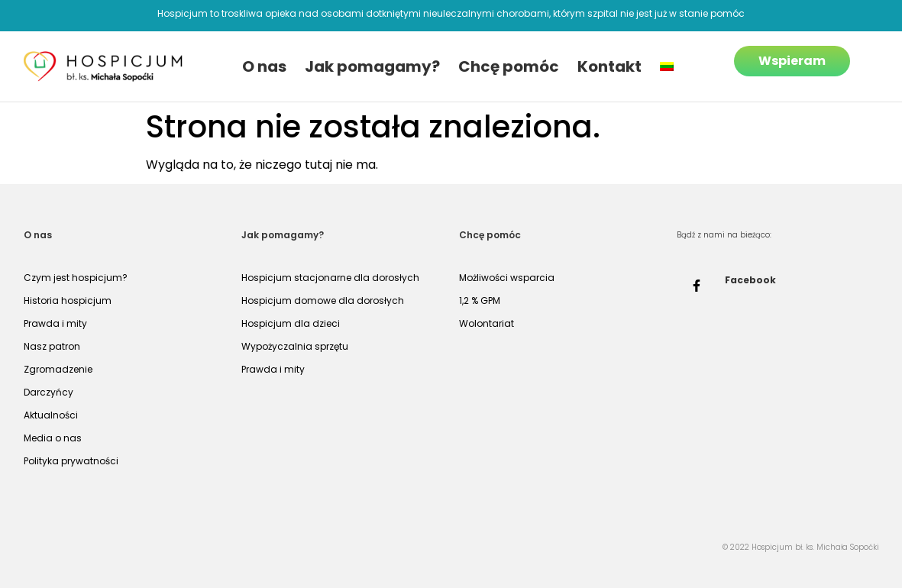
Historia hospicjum (68, 300)
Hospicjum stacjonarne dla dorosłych (330, 278)
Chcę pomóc (509, 66)
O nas (264, 66)
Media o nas (53, 438)
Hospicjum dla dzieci (291, 323)
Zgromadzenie (58, 369)
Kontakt (609, 66)
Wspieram (792, 61)
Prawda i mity (55, 323)
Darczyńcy (48, 392)
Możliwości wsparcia (507, 278)
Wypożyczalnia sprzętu (295, 346)
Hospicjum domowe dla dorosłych (323, 300)
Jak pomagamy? (372, 66)
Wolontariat (487, 323)
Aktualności (51, 415)
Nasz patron (52, 346)
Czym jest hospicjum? (76, 278)
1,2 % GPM (480, 300)
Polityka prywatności (71, 461)
